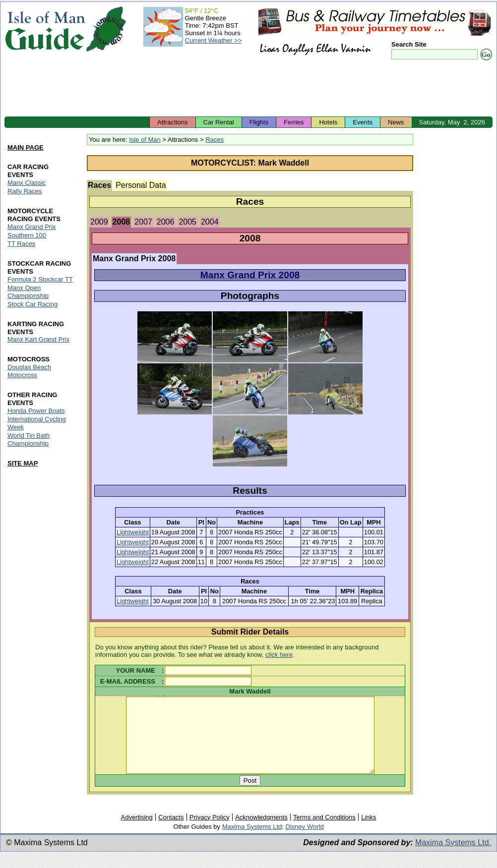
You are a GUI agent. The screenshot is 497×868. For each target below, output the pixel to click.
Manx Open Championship (28, 292)
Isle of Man (145, 140)
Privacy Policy (210, 832)
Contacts (171, 832)
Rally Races (25, 191)
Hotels (328, 122)
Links (369, 832)
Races (215, 140)
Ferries (294, 122)
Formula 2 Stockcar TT (40, 279)
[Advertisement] (248, 89)
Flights (259, 122)
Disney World (305, 841)
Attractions (172, 122)
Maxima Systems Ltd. (453, 857)
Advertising (136, 832)
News (396, 122)
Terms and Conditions (324, 832)
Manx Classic (27, 183)
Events (363, 122)
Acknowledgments (261, 832)
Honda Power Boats (36, 411)
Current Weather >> (214, 40)
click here (279, 655)
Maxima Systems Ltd (252, 841)
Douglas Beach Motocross (29, 372)
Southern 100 (27, 235)
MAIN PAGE (26, 147)
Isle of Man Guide (45, 29)
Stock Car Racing (32, 304)
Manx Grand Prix (32, 227)
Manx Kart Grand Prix (38, 340)
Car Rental (219, 122)
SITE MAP (23, 463)
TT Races (21, 244)
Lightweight (133, 532)
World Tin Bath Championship (29, 440)
